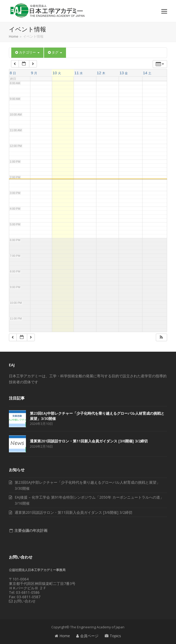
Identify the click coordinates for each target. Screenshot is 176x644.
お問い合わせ (22, 601)
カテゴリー (27, 52)
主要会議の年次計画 (30, 530)
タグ (55, 52)
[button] (164, 11)
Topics (113, 636)
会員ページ (87, 636)
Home (62, 636)
